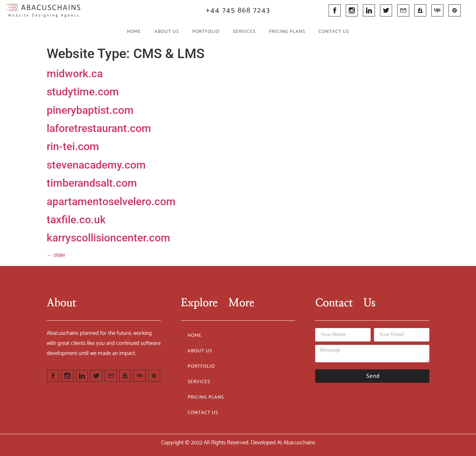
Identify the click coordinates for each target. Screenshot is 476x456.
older (56, 255)
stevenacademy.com (96, 165)
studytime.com (83, 92)
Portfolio (206, 32)
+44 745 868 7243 (238, 10)
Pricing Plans (287, 32)
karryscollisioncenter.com (108, 238)
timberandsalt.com (92, 183)
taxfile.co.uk (76, 220)
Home (134, 32)
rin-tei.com (73, 146)
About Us (167, 32)
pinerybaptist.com (90, 110)
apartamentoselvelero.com (111, 201)
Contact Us (334, 32)
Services (244, 32)
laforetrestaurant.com (99, 128)
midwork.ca (75, 74)
